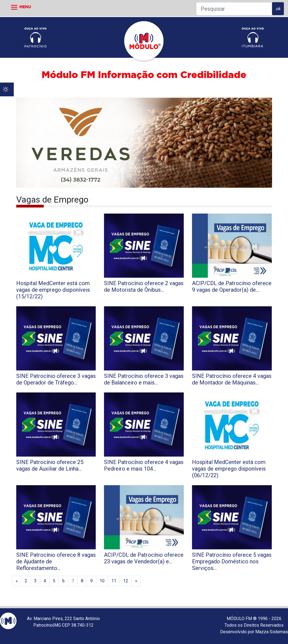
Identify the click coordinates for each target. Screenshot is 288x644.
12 (126, 581)
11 (114, 581)
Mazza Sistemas (272, 632)
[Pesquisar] (234, 9)
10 (102, 581)
